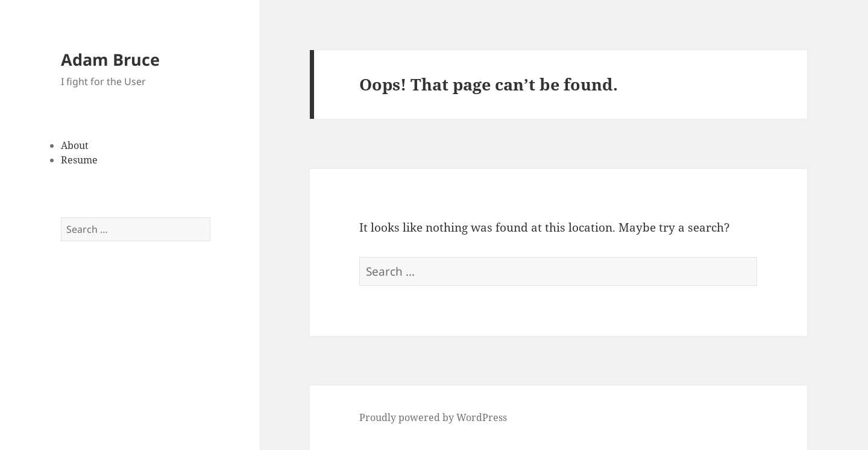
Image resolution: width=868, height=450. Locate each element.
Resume (79, 160)
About (75, 145)
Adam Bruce (110, 59)
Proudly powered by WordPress (433, 417)
